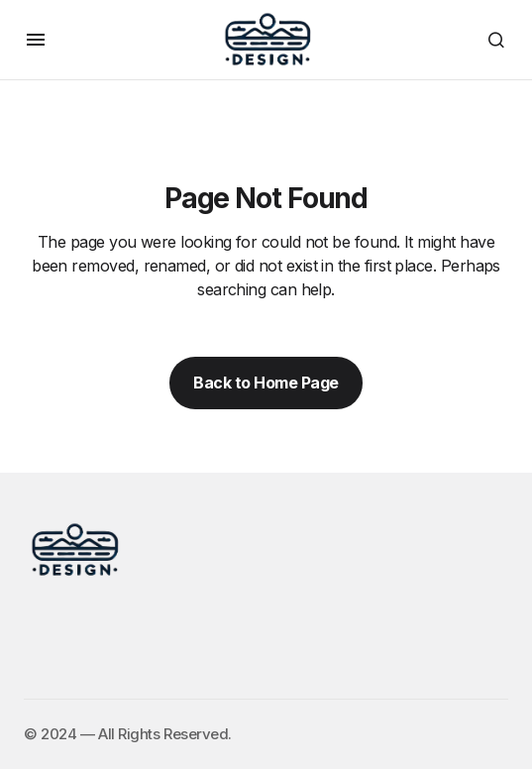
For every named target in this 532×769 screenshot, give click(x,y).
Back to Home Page (266, 383)
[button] (36, 40)
